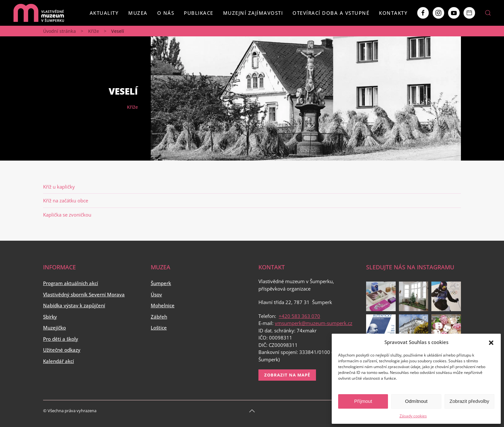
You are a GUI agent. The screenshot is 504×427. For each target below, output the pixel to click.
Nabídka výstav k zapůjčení (74, 305)
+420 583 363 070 (299, 316)
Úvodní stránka (59, 31)
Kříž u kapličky (59, 187)
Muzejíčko (54, 328)
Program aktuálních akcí (71, 283)
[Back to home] (39, 13)
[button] (491, 342)
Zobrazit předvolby (469, 401)
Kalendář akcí (59, 361)
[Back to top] (252, 411)
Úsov (156, 294)
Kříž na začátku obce (66, 200)
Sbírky (50, 317)
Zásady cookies (413, 416)
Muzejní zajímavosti (253, 13)
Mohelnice (163, 305)
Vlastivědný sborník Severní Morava (84, 294)
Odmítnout (416, 401)
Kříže (94, 31)
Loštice (159, 328)
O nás (166, 13)
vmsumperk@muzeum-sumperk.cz (314, 323)
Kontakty (393, 13)
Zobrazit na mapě (287, 375)
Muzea (138, 13)
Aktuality (104, 13)
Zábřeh (159, 317)
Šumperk (161, 283)
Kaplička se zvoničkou (67, 215)
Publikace (199, 13)
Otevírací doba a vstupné (331, 13)
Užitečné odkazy (62, 350)
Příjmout (363, 401)
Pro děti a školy (61, 339)
